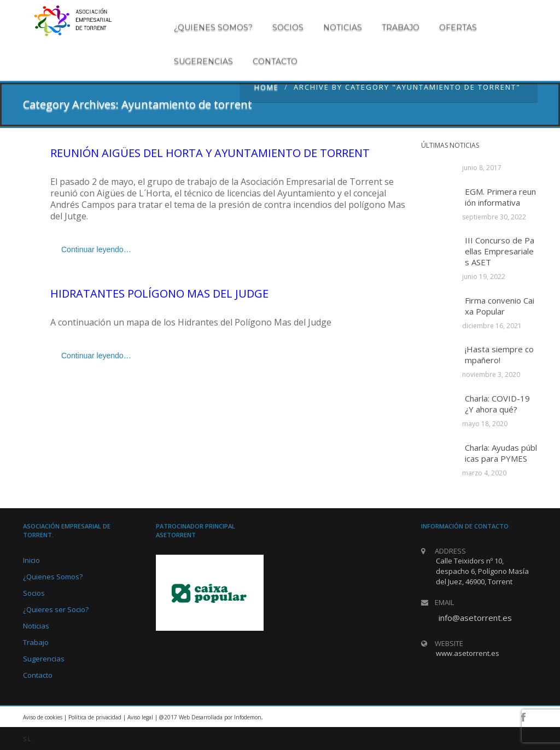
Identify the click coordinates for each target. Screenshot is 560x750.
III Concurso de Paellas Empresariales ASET (500, 251)
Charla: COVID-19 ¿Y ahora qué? (497, 404)
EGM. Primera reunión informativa (500, 197)
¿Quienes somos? (213, 27)
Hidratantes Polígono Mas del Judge (159, 293)
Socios (288, 27)
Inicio (31, 560)
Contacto (275, 61)
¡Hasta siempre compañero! (499, 354)
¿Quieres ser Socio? (56, 609)
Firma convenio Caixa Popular (500, 306)
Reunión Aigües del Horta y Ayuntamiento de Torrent (210, 153)
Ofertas (458, 27)
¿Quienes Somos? (53, 577)
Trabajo (401, 27)
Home (267, 87)
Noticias (343, 27)
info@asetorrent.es (475, 618)
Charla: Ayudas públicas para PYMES (501, 453)
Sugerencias (203, 61)
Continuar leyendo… (96, 249)
